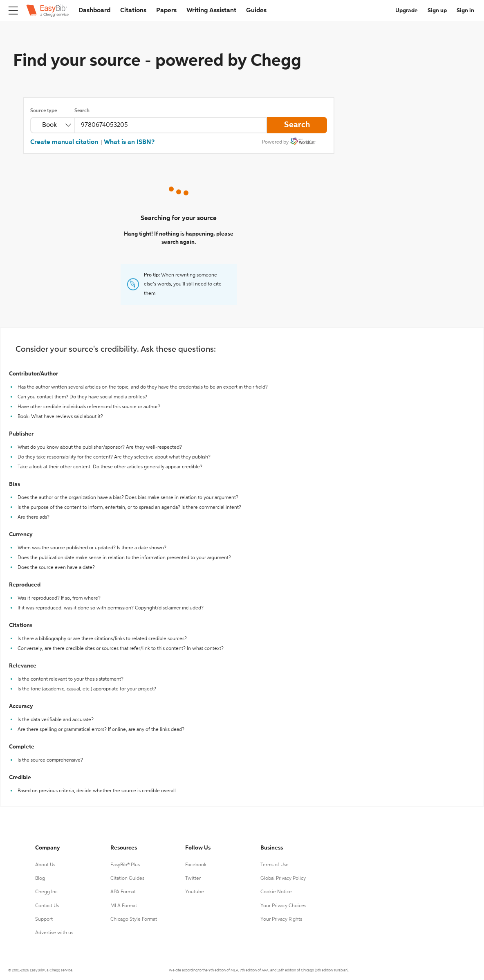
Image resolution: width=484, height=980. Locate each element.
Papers (166, 11)
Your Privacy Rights (281, 919)
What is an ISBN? (129, 142)
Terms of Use (274, 865)
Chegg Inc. (47, 892)
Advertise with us (54, 933)
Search (82, 111)
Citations (133, 11)
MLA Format (124, 906)
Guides (256, 11)
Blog (40, 879)
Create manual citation (64, 142)
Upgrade (407, 11)
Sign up (437, 11)
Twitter (193, 879)
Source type (44, 111)
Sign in (465, 11)
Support (44, 919)
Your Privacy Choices (283, 906)
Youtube (195, 892)
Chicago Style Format (134, 919)
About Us (45, 865)
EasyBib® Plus (125, 865)
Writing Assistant (211, 11)
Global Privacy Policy (283, 879)
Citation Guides (127, 879)
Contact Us (47, 906)
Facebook (196, 865)
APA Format (123, 892)
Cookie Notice (276, 892)
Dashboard (94, 11)
